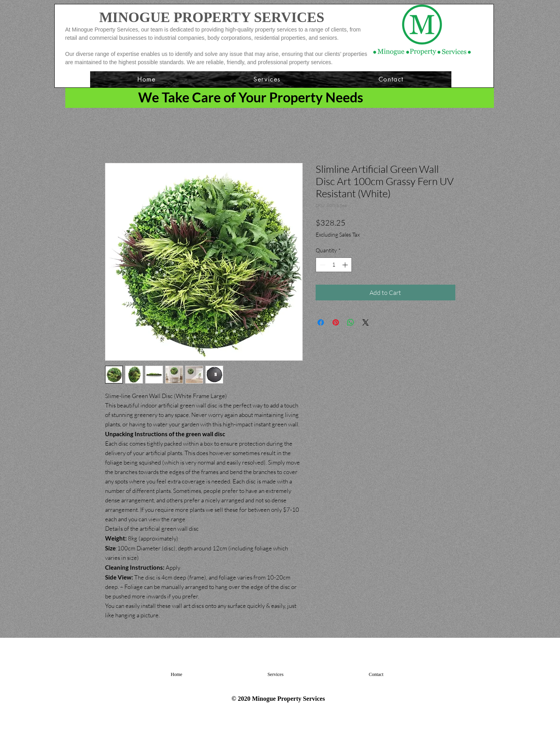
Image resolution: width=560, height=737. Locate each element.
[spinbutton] (334, 265)
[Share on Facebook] (321, 322)
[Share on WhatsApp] (351, 322)
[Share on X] (366, 322)
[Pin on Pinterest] (336, 322)
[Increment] (346, 265)
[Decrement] (322, 265)
